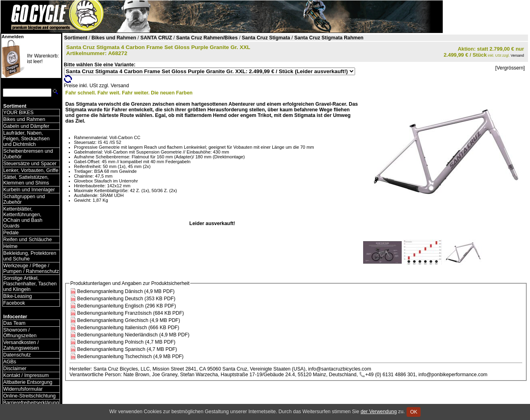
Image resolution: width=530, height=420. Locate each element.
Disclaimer (15, 369)
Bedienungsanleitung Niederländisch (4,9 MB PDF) (133, 335)
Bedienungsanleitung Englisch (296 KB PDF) (127, 306)
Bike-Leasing (17, 296)
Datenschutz (17, 355)
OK (414, 412)
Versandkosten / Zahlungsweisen (21, 345)
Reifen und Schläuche (28, 240)
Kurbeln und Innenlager (29, 190)
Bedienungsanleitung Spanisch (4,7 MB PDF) (127, 349)
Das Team (14, 323)
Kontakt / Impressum (26, 375)
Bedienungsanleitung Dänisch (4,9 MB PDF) (126, 291)
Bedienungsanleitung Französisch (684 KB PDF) (131, 313)
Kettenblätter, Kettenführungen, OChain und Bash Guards (23, 217)
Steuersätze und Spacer (30, 164)
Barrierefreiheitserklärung (31, 403)
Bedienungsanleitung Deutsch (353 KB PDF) (126, 299)
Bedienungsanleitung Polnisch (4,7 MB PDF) (126, 342)
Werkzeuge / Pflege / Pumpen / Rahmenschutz (31, 268)
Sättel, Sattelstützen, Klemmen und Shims (26, 180)
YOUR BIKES (18, 113)
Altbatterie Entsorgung (28, 382)
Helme (10, 246)
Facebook (14, 303)
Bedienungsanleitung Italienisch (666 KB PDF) (128, 328)
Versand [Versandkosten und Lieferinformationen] (517, 55)
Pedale (11, 233)
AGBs (10, 362)
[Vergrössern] (510, 68)
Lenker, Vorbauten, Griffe (31, 170)
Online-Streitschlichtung (29, 396)
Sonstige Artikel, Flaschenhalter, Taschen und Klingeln (30, 284)
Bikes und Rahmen (24, 119)
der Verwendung (379, 412)
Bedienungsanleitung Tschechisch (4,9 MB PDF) (130, 356)
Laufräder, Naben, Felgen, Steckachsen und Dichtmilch (26, 139)
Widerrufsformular (23, 389)
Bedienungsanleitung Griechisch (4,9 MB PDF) (129, 320)
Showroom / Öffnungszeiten (20, 333)
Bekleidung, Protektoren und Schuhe (30, 256)
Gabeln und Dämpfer (26, 126)
